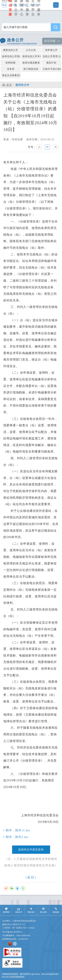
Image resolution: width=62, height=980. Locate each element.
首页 (9, 85)
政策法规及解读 (31, 63)
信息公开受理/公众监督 (52, 56)
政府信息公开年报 (32, 56)
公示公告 (31, 50)
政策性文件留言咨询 (31, 850)
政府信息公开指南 (11, 56)
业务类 (11, 69)
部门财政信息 (31, 69)
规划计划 (51, 63)
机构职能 (11, 63)
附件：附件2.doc (17, 837)
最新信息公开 (11, 50)
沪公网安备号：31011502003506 (16, 935)
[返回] (31, 877)
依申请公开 (51, 50)
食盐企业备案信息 (11, 75)
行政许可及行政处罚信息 (52, 69)
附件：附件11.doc (18, 830)
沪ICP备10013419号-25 (12, 932)
